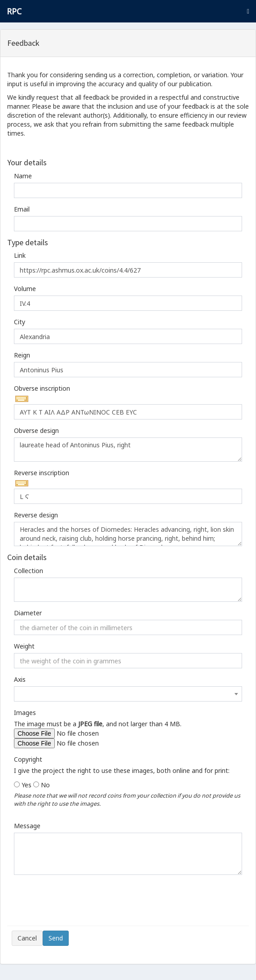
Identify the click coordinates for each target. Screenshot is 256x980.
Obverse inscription (42, 388)
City (20, 322)
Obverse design (36, 430)
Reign (22, 355)
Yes (26, 785)
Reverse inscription (42, 473)
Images (25, 713)
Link (20, 255)
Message (27, 826)
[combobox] (128, 694)
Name (23, 176)
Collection (29, 571)
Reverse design (36, 515)
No (45, 785)
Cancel (27, 938)
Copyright (28, 759)
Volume (25, 289)
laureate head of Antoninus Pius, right (128, 450)
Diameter (28, 613)
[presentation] (80, 904)
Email (22, 209)
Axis (20, 679)
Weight (24, 646)
